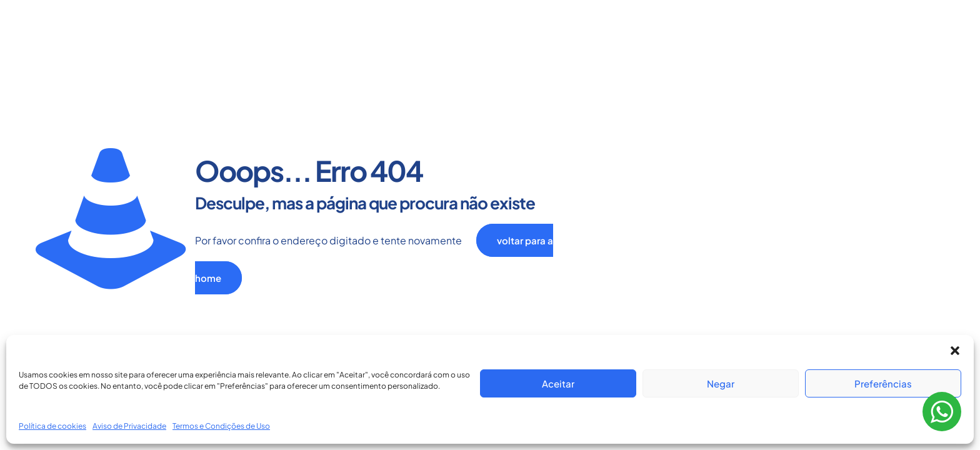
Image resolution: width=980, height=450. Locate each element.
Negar (721, 383)
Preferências (883, 383)
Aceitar (558, 383)
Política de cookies (52, 426)
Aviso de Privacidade (129, 426)
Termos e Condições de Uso (221, 426)
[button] (955, 351)
